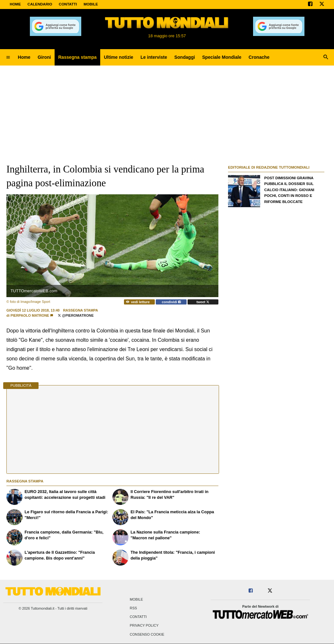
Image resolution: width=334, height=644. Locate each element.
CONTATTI (68, 4)
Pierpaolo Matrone (30, 315)
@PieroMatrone (76, 315)
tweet (203, 302)
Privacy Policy (144, 626)
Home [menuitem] (24, 57)
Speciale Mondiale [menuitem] (222, 57)
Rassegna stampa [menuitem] (77, 57)
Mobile (136, 599)
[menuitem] (8, 57)
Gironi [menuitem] (44, 57)
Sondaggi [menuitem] (185, 57)
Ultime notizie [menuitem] (119, 57)
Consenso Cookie (147, 634)
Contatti (138, 617)
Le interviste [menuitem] (154, 57)
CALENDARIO (40, 4)
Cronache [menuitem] (259, 57)
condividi (171, 302)
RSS (133, 608)
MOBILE (91, 4)
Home (15, 4)
